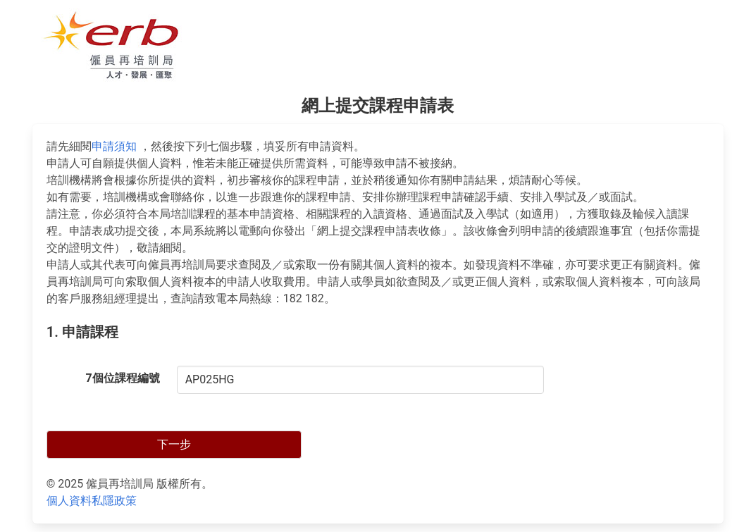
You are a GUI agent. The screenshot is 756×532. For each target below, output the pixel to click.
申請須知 (114, 146)
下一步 (174, 444)
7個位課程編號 (122, 378)
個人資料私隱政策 (92, 501)
